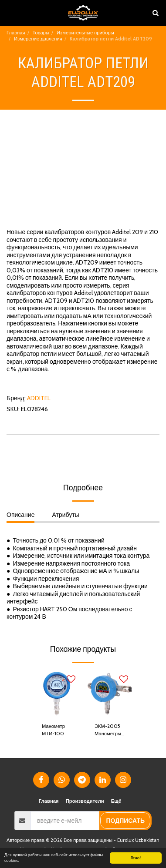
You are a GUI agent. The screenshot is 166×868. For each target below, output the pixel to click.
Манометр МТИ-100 (53, 730)
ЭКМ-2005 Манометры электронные (109, 730)
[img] (57, 694)
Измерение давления (38, 39)
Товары (41, 33)
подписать (125, 821)
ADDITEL (39, 398)
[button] (10, 13)
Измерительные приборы (85, 33)
